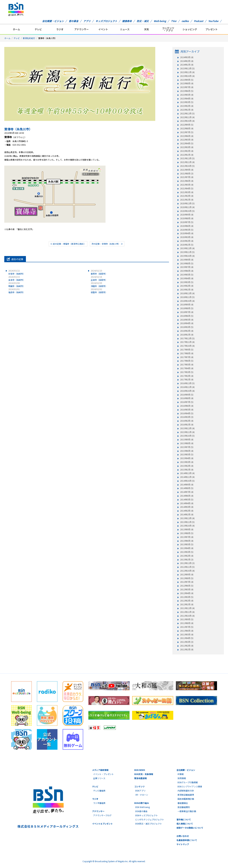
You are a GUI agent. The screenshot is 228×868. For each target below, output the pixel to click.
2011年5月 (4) (187, 634)
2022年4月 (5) (187, 143)
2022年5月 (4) (187, 140)
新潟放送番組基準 (186, 795)
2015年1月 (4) (187, 470)
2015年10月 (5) (187, 436)
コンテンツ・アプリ (168, 29)
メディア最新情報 (100, 770)
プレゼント (212, 29)
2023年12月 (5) (187, 68)
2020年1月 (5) (187, 245)
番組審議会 (183, 803)
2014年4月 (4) (187, 503)
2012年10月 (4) (187, 571)
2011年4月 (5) (187, 638)
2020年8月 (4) (187, 218)
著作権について (184, 819)
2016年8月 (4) (187, 398)
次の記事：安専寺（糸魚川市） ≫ (107, 244)
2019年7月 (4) (187, 267)
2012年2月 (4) (187, 601)
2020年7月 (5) (187, 222)
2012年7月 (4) (187, 582)
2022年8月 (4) (187, 128)
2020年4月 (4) (187, 233)
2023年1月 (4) (187, 110)
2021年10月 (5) (187, 166)
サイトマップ (183, 844)
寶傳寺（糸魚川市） (18, 129)
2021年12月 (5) (187, 158)
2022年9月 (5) (187, 125)
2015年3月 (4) (187, 462)
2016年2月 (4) (187, 421)
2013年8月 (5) (187, 533)
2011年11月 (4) (187, 612)
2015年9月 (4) (187, 440)
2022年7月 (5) (187, 132)
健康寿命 (127, 21)
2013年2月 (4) (187, 556)
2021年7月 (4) (187, 177)
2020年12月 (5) (187, 203)
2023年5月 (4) (187, 95)
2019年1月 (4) (187, 290)
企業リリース (99, 778)
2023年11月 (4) (187, 72)
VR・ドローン (142, 795)
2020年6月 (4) (187, 226)
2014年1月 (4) (187, 514)
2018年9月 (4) (187, 305)
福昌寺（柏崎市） (17, 291)
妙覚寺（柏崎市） (17, 272)
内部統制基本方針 (186, 791)
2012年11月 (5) (187, 567)
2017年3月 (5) (187, 372)
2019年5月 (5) (187, 275)
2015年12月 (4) (187, 428)
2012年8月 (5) (187, 578)
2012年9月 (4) (187, 574)
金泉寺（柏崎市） (17, 278)
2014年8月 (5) (187, 488)
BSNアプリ (140, 791)
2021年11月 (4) (187, 162)
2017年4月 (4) (187, 368)
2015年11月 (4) (187, 432)
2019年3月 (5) (187, 282)
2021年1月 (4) (187, 200)
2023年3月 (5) (187, 102)
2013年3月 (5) (187, 552)
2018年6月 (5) (187, 316)
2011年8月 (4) (187, 623)
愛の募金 (74, 21)
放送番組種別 (184, 807)
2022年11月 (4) (187, 117)
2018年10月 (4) (187, 301)
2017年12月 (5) (187, 338)
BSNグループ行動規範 (188, 782)
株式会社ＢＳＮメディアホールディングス (48, 826)
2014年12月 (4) (187, 473)
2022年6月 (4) (187, 136)
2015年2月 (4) (187, 466)
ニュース (125, 29)
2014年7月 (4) (187, 492)
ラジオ (60, 29)
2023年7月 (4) (187, 87)
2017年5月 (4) (187, 365)
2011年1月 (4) (187, 649)
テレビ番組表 (99, 791)
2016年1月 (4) (187, 425)
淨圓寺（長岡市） (99, 284)
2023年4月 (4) (187, 99)
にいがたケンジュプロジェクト (150, 819)
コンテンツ (139, 786)
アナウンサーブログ (102, 815)
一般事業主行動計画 (187, 811)
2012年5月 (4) (187, 589)
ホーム (16, 29)
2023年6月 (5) (187, 91)
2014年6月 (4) (187, 496)
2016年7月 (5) (187, 402)
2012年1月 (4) (187, 604)
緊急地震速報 (141, 778)
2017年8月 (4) (187, 353)
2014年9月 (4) (187, 485)
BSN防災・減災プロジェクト (149, 824)
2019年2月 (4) (187, 286)
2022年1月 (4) (187, 155)
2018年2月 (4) (187, 331)
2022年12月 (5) (187, 113)
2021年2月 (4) (187, 196)
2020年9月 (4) (187, 215)
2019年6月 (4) (187, 271)
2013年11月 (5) (187, 522)
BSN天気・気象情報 (144, 774)
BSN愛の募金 (141, 811)
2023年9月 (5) (187, 80)
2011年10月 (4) (187, 616)
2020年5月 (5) (187, 230)
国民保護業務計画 (186, 799)
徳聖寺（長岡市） (99, 291)
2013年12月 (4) (187, 518)
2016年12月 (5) (187, 383)
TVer (174, 21)
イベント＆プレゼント (102, 824)
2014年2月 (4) (187, 511)
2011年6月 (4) (187, 631)
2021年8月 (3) (187, 173)
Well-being (160, 21)
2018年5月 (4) (187, 320)
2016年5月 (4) (187, 410)
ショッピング (190, 29)
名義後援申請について (187, 840)
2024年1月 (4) (187, 65)
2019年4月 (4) (187, 278)
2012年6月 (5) (187, 586)
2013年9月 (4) (187, 529)
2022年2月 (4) (187, 151)
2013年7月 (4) (187, 537)
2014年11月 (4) (187, 477)
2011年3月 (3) (187, 642)
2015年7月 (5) (187, 447)
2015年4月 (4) (187, 458)
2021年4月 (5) (187, 188)
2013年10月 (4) (187, 526)
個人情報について (185, 824)
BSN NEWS (140, 770)
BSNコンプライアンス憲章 (190, 786)
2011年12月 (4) (187, 608)
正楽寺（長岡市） (99, 278)
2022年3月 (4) (187, 147)
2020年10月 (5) (187, 211)
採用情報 (182, 778)
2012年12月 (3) (187, 563)
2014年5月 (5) (187, 500)
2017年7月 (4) (187, 357)
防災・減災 (143, 21)
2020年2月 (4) (187, 241)
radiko (185, 21)
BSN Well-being (143, 807)
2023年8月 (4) (187, 83)
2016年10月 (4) (187, 391)
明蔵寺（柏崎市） (17, 284)
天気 (147, 29)
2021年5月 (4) (187, 185)
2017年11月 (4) (187, 342)
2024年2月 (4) (187, 61)
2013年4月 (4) (187, 548)
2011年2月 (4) (187, 646)
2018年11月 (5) (187, 297)
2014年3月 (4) (187, 507)
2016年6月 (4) (187, 406)
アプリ (87, 21)
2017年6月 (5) (187, 361)
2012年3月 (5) (187, 597)
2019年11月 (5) (187, 252)
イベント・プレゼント (103, 774)
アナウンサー (81, 29)
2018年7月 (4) (187, 312)
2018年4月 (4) (187, 323)
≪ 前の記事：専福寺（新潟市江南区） (68, 244)
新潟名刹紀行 (29, 38)
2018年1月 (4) (187, 335)
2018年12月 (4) (187, 293)
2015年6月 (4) (187, 451)
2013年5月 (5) (187, 544)
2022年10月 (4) (187, 121)
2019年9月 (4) (187, 260)
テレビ (38, 29)
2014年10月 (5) (187, 481)
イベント (103, 29)
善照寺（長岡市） (99, 272)
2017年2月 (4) (187, 376)
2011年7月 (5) (187, 627)
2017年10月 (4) (187, 346)
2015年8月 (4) (187, 443)
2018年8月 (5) (187, 308)
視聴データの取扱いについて (190, 828)
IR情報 (181, 774)
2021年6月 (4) (187, 181)
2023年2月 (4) (187, 106)
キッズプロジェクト (106, 21)
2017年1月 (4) (187, 379)
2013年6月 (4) (187, 541)
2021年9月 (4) (187, 170)
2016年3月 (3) (187, 417)
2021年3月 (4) (187, 192)
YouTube (213, 21)
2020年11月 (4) (187, 207)
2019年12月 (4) (187, 248)
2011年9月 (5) (187, 619)
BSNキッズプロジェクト (147, 815)
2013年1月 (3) (187, 560)
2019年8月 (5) (187, 263)
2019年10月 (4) (187, 256)
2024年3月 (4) (187, 57)
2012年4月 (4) (187, 593)
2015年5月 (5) (187, 454)
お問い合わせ (183, 836)
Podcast (199, 21)
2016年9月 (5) (187, 395)
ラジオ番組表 (99, 803)
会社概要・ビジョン (53, 21)
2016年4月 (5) (187, 413)
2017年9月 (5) (187, 350)
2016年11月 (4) (187, 387)
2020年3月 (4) (187, 237)
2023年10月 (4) (187, 76)
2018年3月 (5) (187, 327)
